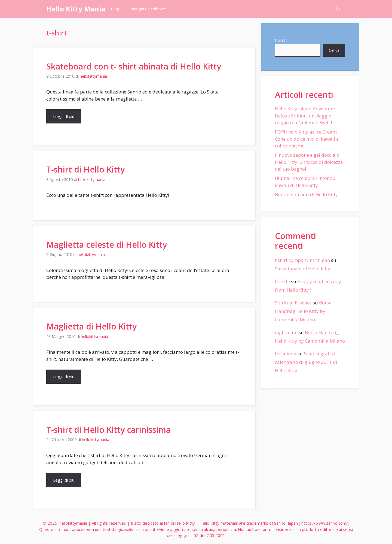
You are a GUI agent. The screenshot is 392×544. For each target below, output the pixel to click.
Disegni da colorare (148, 9)
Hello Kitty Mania (76, 9)
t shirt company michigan (302, 260)
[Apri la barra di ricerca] (338, 9)
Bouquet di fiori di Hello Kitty (306, 194)
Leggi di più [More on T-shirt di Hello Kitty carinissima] (64, 480)
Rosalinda (286, 354)
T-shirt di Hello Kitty (85, 169)
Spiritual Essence (293, 303)
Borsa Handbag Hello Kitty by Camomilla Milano (303, 311)
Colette (282, 281)
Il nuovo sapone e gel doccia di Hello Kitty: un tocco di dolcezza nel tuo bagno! (309, 162)
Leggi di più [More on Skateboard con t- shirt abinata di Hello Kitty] (64, 116)
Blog (115, 9)
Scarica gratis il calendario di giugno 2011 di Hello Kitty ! (306, 362)
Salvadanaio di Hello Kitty (303, 269)
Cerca (281, 40)
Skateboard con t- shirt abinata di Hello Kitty (134, 66)
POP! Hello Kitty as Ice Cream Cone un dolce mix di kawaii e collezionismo (307, 139)
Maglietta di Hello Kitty (91, 326)
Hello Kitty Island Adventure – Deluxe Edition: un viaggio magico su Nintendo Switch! (307, 116)
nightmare (286, 332)
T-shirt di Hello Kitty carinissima (108, 430)
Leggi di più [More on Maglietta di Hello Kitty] (64, 377)
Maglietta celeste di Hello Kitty (107, 245)
